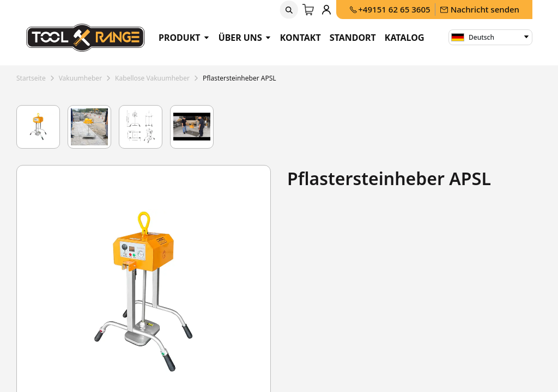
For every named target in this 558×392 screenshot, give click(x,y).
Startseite (31, 78)
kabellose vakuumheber (152, 78)
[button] (289, 10)
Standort (353, 38)
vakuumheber (80, 78)
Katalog (405, 38)
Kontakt (301, 38)
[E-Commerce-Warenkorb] (309, 10)
